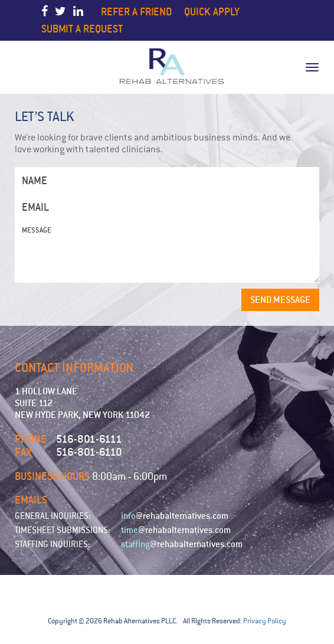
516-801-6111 (89, 439)
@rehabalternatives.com (175, 516)
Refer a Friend (137, 12)
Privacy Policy (265, 621)
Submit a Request (82, 29)
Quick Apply (212, 12)
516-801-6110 (89, 452)
